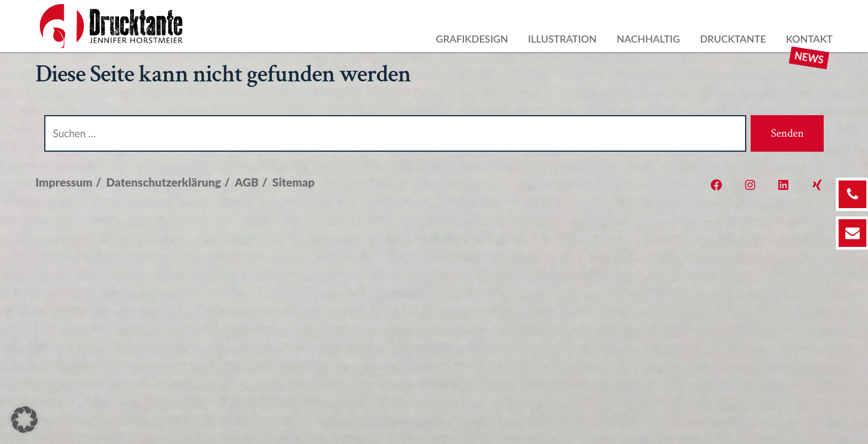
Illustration (562, 39)
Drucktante (733, 39)
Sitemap (294, 182)
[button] (24, 420)
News (809, 58)
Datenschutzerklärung (164, 182)
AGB (247, 182)
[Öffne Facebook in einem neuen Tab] (716, 185)
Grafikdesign (472, 39)
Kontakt (809, 39)
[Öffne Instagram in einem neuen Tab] (750, 185)
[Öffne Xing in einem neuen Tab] (817, 185)
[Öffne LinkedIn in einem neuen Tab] (783, 185)
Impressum (64, 182)
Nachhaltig (648, 39)
